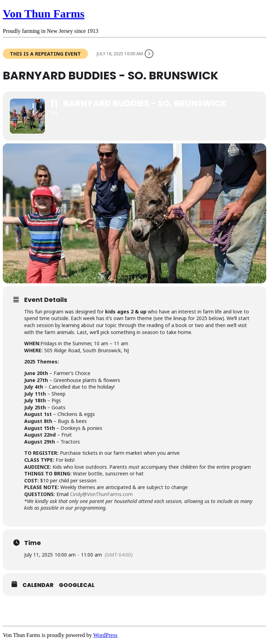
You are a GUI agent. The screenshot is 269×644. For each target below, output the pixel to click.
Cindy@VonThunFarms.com (101, 494)
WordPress (105, 635)
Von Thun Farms (44, 14)
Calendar (38, 585)
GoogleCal (77, 585)
